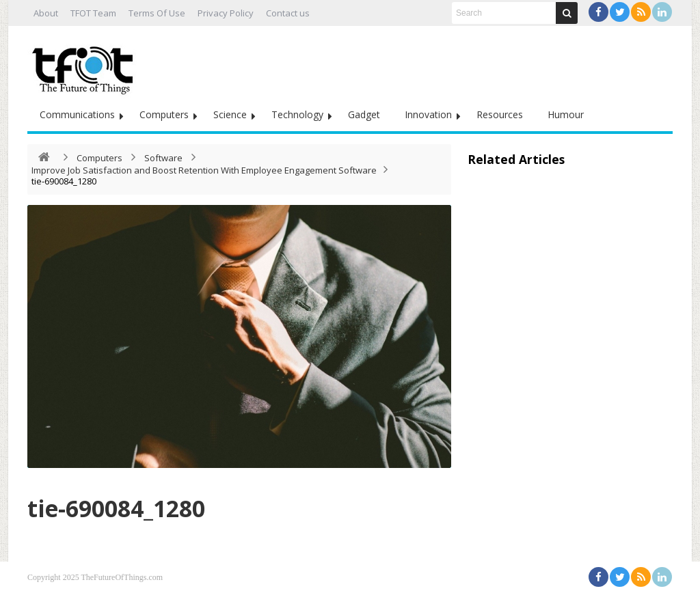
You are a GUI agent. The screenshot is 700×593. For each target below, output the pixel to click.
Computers (164, 114)
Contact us (288, 13)
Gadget (364, 114)
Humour (566, 114)
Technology (297, 114)
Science (230, 114)
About (46, 13)
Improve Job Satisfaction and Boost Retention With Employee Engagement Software (204, 170)
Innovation (428, 114)
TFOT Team (93, 13)
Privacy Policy (226, 13)
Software (163, 158)
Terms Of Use (157, 13)
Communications (77, 114)
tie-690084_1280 (138, 506)
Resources (500, 114)
